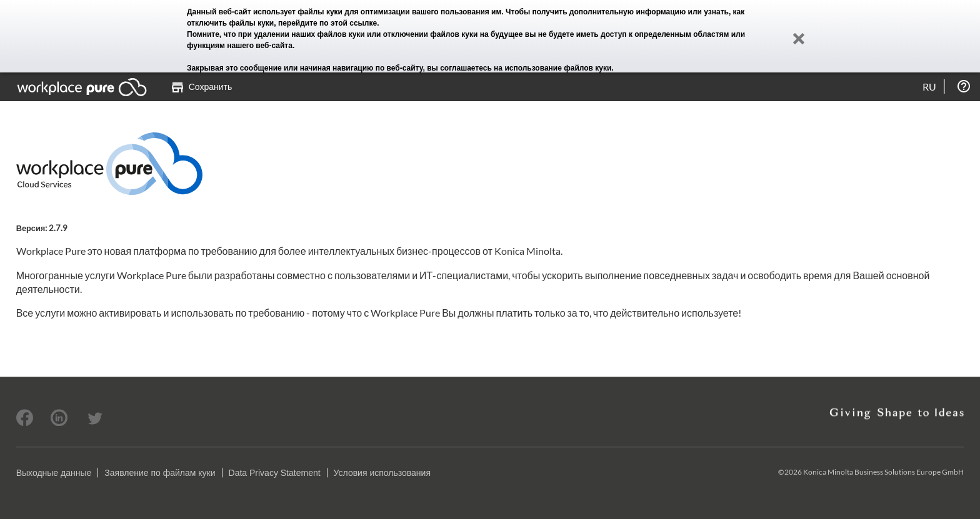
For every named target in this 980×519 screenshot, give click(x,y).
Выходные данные (54, 473)
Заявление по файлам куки (160, 473)
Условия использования (382, 473)
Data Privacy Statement (275, 473)
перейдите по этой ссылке (327, 23)
